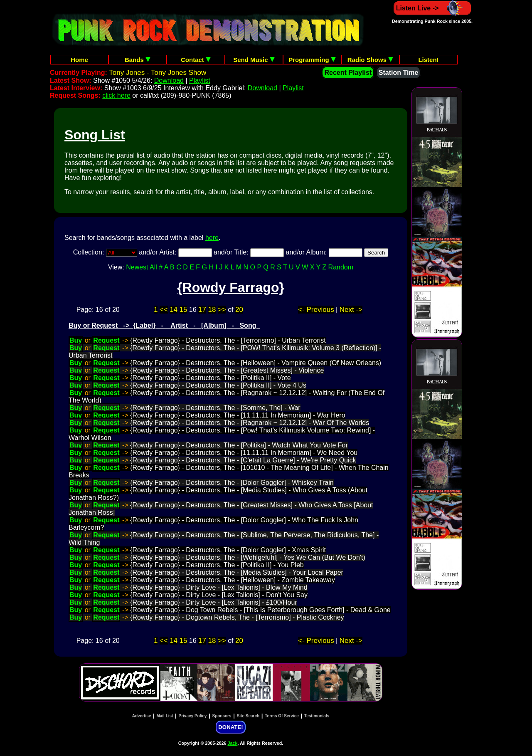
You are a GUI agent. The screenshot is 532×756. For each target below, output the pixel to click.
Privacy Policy (193, 716)
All (153, 267)
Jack (233, 743)
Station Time (399, 73)
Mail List (165, 716)
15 (183, 310)
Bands (138, 60)
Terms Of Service (282, 716)
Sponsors (222, 716)
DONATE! (230, 727)
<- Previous (316, 310)
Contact (196, 60)
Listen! (428, 60)
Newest (137, 267)
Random (341, 267)
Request (106, 340)
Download (169, 80)
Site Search (248, 716)
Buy (76, 340)
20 (239, 310)
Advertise (142, 716)
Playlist (200, 80)
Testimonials (317, 716)
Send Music (254, 60)
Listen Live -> (432, 8)
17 (202, 310)
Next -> (351, 310)
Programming (312, 60)
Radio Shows (370, 60)
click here (116, 95)
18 (212, 310)
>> (222, 310)
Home (79, 60)
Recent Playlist (348, 73)
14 (174, 310)
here (212, 238)
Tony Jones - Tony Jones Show (158, 73)
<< (164, 310)
